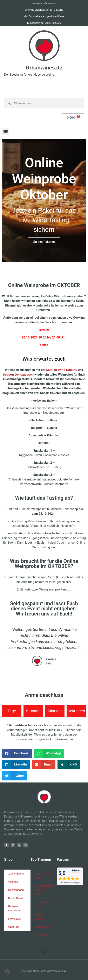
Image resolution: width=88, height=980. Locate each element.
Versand (13, 882)
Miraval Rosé (42, 927)
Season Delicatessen (18, 374)
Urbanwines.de (44, 68)
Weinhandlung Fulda (43, 876)
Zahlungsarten (17, 874)
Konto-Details (16, 898)
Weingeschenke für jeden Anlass (44, 890)
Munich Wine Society (62, 370)
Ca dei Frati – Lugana (43, 904)
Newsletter (15, 919)
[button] (5, 131)
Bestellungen (16, 890)
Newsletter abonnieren (44, 3)
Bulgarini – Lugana (41, 917)
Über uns (14, 927)
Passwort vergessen (14, 908)
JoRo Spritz (42, 935)
